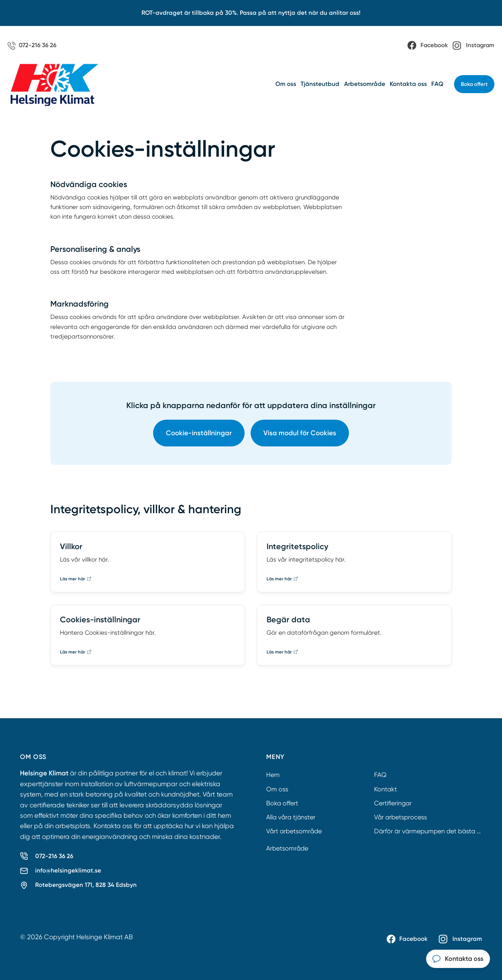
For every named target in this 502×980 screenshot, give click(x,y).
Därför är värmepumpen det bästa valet (433, 831)
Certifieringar (393, 803)
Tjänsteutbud (320, 84)
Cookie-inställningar (199, 433)
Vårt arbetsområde (294, 831)
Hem (273, 775)
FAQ (437, 84)
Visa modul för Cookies (300, 433)
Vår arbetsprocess (400, 817)
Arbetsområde (365, 84)
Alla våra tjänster (291, 817)
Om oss (286, 84)
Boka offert (474, 84)
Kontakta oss (408, 84)
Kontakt (385, 789)
